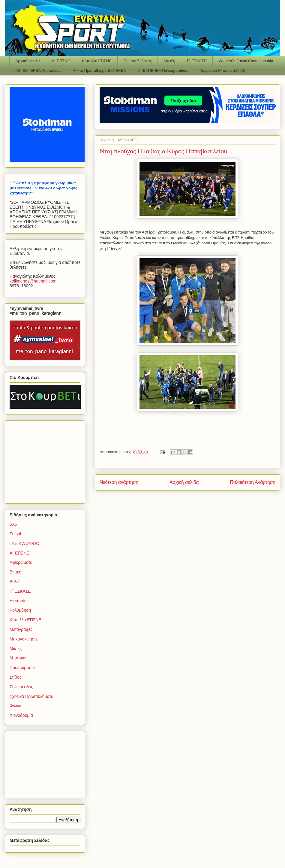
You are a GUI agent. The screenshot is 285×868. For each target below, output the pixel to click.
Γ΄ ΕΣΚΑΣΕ (197, 61)
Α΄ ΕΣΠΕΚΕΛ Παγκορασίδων (163, 70)
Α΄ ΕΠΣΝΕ (61, 61)
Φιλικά (15, 706)
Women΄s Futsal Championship (246, 61)
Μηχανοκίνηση (23, 639)
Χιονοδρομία (21, 715)
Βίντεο (15, 572)
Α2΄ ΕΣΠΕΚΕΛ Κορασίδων (39, 70)
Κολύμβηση (20, 610)
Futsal (15, 534)
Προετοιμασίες (23, 668)
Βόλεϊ (15, 582)
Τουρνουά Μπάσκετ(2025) (223, 70)
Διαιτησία (18, 601)
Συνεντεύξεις (21, 687)
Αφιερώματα (21, 562)
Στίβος (15, 677)
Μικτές (169, 61)
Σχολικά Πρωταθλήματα (31, 696)
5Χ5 (13, 524)
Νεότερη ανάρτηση (119, 482)
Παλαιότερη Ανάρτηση (253, 482)
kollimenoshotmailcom (33, 281)
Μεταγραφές (21, 629)
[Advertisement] (47, 460)
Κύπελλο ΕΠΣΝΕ (97, 61)
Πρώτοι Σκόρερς (138, 61)
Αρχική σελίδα (28, 61)
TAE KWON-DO (24, 543)
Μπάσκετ (18, 658)
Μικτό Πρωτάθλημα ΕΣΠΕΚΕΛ (100, 70)
